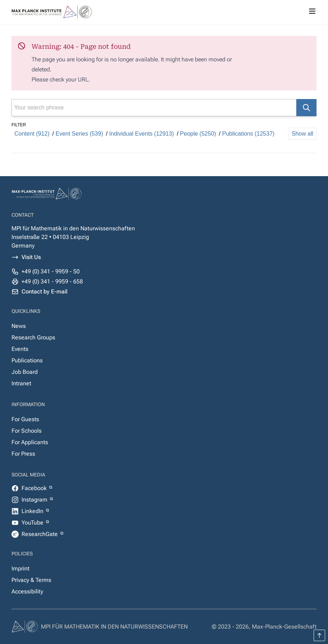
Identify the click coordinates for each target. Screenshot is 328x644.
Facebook (35, 488)
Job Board (25, 372)
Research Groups (33, 337)
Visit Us (31, 257)
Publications (27, 360)
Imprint (20, 568)
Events (20, 349)
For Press (23, 454)
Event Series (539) (79, 134)
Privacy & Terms (31, 580)
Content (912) (32, 134)
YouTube (33, 523)
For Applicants (30, 442)
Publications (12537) (248, 134)
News (19, 326)
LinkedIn (33, 511)
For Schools (27, 431)
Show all (303, 134)
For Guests (25, 419)
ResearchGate (40, 534)
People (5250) (198, 134)
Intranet (21, 383)
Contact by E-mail (44, 292)
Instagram (35, 500)
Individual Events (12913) (142, 134)
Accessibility (27, 591)
